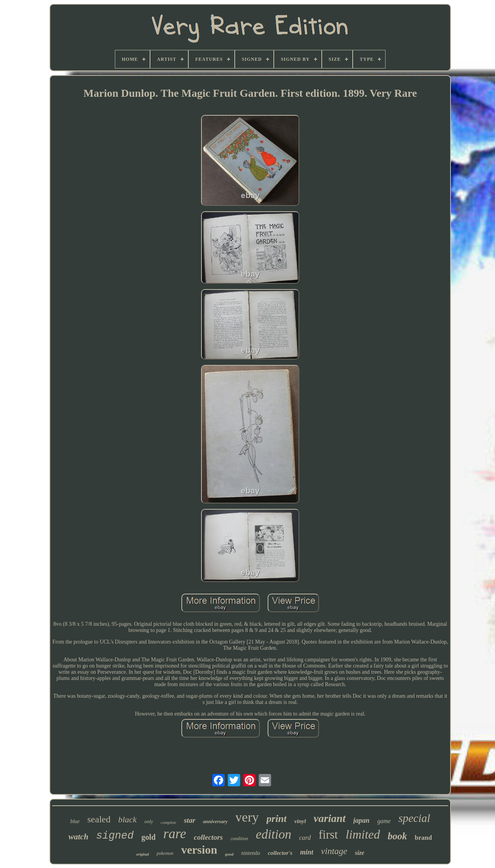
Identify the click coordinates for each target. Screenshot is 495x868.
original (143, 854)
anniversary (215, 821)
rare (175, 834)
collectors (208, 837)
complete (169, 822)
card (305, 838)
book (398, 836)
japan (362, 820)
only (148, 821)
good (229, 854)
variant (329, 818)
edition (274, 834)
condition (239, 839)
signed (115, 836)
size (360, 853)
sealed (99, 819)
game (384, 821)
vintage (334, 851)
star (189, 820)
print (277, 819)
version (199, 850)
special (414, 818)
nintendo (251, 853)
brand (423, 838)
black (128, 819)
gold (149, 837)
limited (363, 834)
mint (307, 852)
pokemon (165, 853)
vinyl (300, 821)
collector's (280, 853)
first (328, 835)
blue (75, 821)
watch (78, 837)
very (247, 817)
